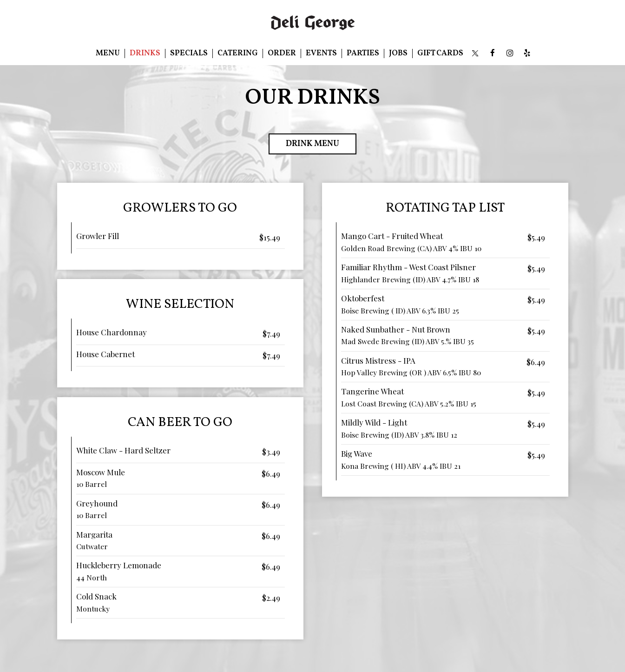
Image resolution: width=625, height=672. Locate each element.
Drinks (145, 53)
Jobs (398, 53)
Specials (189, 53)
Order (282, 53)
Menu (108, 53)
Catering (238, 53)
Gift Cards (440, 53)
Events (321, 53)
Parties (363, 53)
